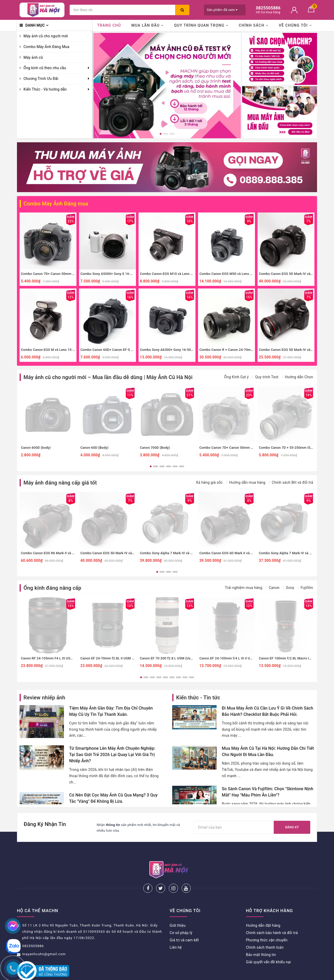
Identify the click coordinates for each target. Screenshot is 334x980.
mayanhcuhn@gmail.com (44, 937)
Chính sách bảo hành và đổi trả (272, 916)
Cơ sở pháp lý (181, 916)
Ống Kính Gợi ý (236, 377)
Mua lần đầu (147, 25)
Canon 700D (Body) (155, 448)
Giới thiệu (178, 908)
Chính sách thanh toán (265, 930)
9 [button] (192, 677)
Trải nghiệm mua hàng (244, 588)
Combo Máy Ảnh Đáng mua (56, 204)
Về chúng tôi (295, 25)
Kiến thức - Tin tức (198, 698)
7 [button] (178, 677)
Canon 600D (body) (36, 448)
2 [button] (165, 134)
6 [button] (182, 466)
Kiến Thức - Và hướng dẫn (45, 89)
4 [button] (169, 466)
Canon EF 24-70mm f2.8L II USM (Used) (111, 658)
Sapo (211, 974)
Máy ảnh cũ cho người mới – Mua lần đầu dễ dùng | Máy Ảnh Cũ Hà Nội (108, 377)
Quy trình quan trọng (201, 25)
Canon (274, 588)
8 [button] (185, 677)
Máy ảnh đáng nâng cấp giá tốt (60, 483)
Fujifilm (307, 588)
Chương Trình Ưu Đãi (41, 79)
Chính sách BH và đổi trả (293, 482)
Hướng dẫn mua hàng (247, 482)
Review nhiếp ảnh (44, 698)
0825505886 (33, 929)
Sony (290, 588)
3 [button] (172, 134)
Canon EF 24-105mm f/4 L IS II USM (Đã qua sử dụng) (241, 658)
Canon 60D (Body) (94, 448)
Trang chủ (109, 25)
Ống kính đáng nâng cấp (52, 588)
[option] (167, 86)
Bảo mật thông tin (261, 937)
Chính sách (254, 25)
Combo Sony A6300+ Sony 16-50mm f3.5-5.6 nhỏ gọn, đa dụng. (189, 350)
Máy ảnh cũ (33, 57)
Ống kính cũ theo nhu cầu (45, 68)
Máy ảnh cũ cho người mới (46, 36)
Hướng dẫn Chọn (299, 377)
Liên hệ (176, 930)
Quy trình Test (267, 377)
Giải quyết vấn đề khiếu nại (269, 945)
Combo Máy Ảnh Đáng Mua (46, 47)
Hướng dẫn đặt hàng (263, 908)
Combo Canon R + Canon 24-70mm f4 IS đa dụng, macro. (244, 350)
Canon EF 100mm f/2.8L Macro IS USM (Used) (295, 658)
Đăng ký (292, 827)
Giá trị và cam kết (184, 923)
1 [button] (161, 134)
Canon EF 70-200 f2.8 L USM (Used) (168, 658)
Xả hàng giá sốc (209, 482)
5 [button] (175, 466)
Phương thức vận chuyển (267, 923)
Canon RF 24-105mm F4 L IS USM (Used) (53, 658)
